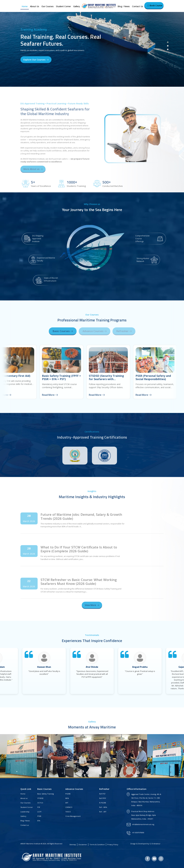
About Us (35, 6)
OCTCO (40, 803)
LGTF (39, 812)
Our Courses (48, 6)
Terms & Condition (97, 844)
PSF (39, 807)
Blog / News (124, 6)
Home (25, 6)
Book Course (155, 5)
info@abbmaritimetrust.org (143, 824)
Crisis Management (73, 816)
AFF (67, 803)
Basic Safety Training (46, 794)
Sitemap (73, 844)
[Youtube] (154, 859)
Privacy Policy (113, 844)
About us (24, 798)
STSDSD (40, 798)
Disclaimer (83, 844)
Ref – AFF (103, 812)
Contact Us (138, 6)
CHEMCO (69, 807)
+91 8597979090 (138, 833)
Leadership (25, 812)
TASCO (68, 812)
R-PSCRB (103, 803)
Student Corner (63, 6)
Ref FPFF (103, 798)
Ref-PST (102, 794)
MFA (67, 798)
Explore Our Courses (36, 60)
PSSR (39, 816)
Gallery (77, 6)
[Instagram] (161, 859)
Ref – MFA (103, 807)
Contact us (25, 825)
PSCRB (68, 794)
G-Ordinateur (155, 844)
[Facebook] (148, 859)
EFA (39, 821)
